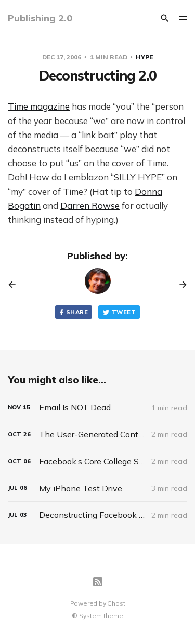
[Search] (165, 18)
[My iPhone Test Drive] (97, 488)
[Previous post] (16, 285)
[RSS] (98, 582)
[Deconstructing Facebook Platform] (97, 515)
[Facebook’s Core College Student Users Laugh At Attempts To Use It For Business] (97, 461)
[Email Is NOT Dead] (97, 407)
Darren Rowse (90, 205)
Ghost (116, 603)
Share (73, 312)
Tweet (119, 312)
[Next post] (179, 285)
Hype (144, 57)
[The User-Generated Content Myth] (97, 434)
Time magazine (39, 106)
